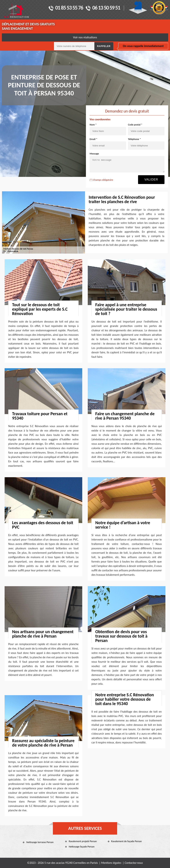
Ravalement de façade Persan (127, 841)
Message (94, 154)
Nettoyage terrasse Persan (40, 842)
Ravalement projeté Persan (83, 841)
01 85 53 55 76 (66, 8)
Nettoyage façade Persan (82, 847)
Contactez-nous (134, 863)
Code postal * (135, 125)
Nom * (93, 125)
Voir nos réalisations (85, 37)
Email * (93, 139)
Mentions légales (111, 863)
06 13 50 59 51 (103, 8)
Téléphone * (134, 139)
